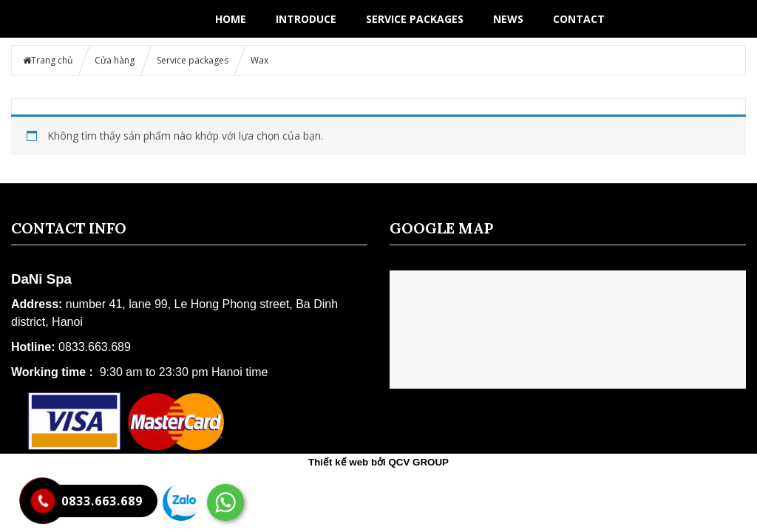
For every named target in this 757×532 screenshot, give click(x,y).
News (508, 19)
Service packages (415, 19)
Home (231, 19)
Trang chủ (52, 60)
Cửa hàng (115, 60)
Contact (579, 19)
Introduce (306, 19)
